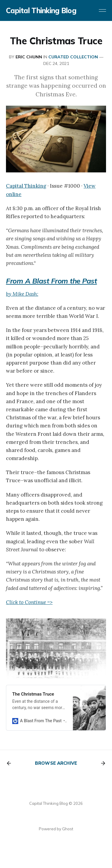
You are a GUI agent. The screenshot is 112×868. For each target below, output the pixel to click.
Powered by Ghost (56, 829)
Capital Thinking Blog (41, 10)
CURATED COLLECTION (73, 57)
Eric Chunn (29, 57)
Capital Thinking (26, 186)
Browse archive (56, 763)
